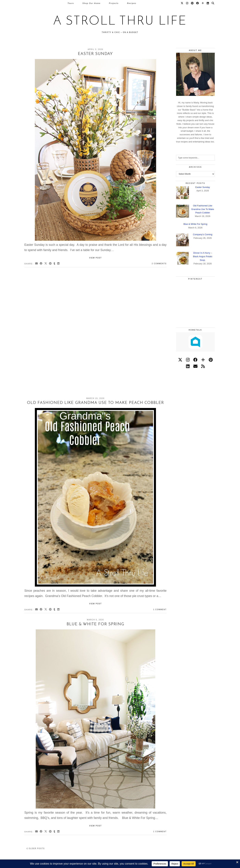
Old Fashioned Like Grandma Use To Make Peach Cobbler (95, 403)
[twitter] (180, 360)
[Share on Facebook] (41, 264)
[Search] (213, 3)
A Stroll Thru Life (120, 21)
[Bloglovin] (203, 3)
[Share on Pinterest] (50, 264)
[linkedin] (188, 366)
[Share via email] (37, 264)
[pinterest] (211, 360)
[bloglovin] (203, 360)
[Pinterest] (192, 3)
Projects (114, 3)
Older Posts (36, 848)
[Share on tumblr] (55, 264)
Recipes (132, 3)
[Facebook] (198, 3)
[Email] (195, 366)
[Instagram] (187, 3)
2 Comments (159, 264)
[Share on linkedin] (59, 264)
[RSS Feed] (203, 366)
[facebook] (195, 360)
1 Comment (160, 610)
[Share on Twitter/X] (46, 264)
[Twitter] (182, 3)
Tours (71, 3)
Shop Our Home (91, 3)
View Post (95, 258)
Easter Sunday (95, 54)
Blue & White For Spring (95, 624)
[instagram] (188, 360)
